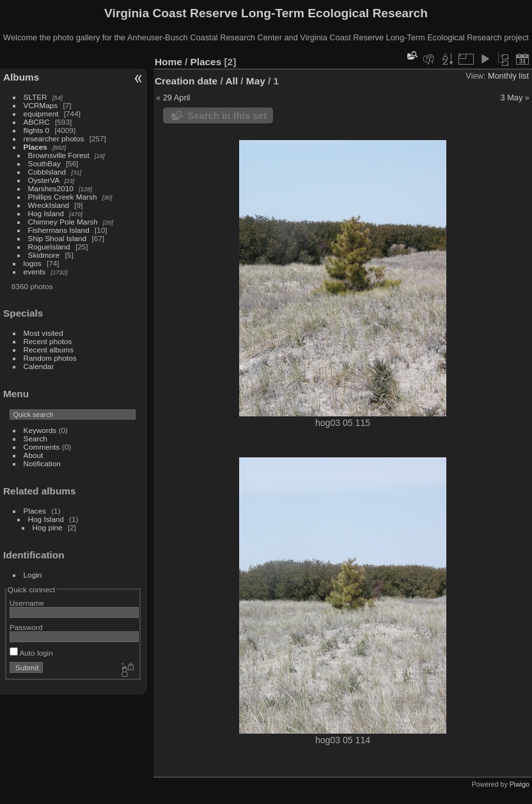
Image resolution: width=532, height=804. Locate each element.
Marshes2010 (51, 188)
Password (26, 627)
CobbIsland (47, 172)
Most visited (43, 333)
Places (35, 147)
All (231, 81)
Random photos (50, 358)
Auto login (31, 653)
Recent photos (48, 341)
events (35, 272)
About (34, 455)
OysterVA (44, 180)
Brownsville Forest (59, 155)
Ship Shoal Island (58, 238)
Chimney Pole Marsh (63, 222)
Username (27, 603)
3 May (511, 98)
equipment (41, 114)
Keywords (40, 430)
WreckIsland (49, 205)
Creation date (186, 81)
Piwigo (520, 784)
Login (33, 575)
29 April (177, 98)
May (256, 81)
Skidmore (44, 255)
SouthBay (44, 163)
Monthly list (508, 76)
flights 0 (37, 130)
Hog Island (46, 213)
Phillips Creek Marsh (63, 197)
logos (33, 263)
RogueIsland (49, 247)
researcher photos (54, 138)
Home (168, 62)
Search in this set (227, 115)
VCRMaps (41, 105)
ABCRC (37, 122)
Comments (42, 447)
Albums (21, 77)
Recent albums (49, 350)
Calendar (39, 366)
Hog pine (48, 527)
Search (35, 438)
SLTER (35, 97)
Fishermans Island (59, 230)
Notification (42, 463)
